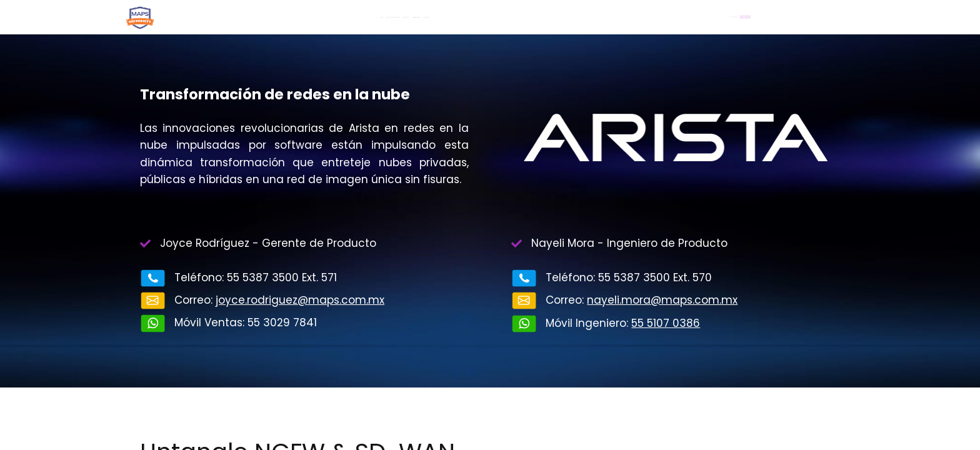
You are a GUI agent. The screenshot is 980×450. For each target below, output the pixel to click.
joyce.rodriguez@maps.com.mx (300, 300)
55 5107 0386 (666, 323)
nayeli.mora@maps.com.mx (662, 300)
